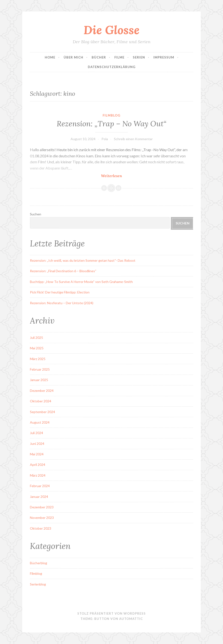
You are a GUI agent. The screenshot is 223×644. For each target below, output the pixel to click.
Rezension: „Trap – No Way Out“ (111, 124)
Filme (119, 57)
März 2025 (38, 359)
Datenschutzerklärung (112, 67)
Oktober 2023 (41, 528)
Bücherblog (39, 563)
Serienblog (38, 584)
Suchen (36, 214)
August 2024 (40, 422)
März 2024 (38, 475)
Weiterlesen (121, 176)
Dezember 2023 (42, 507)
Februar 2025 (40, 369)
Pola (105, 139)
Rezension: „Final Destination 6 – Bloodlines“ (63, 271)
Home (50, 57)
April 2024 (38, 465)
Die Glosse (111, 30)
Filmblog (111, 115)
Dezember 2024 (42, 391)
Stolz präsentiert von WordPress (111, 613)
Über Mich (73, 57)
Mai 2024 (37, 454)
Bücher (99, 57)
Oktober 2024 (41, 401)
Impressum (164, 57)
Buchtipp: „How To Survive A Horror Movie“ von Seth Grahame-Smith (81, 282)
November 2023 (42, 518)
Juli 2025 (36, 338)
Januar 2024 (39, 497)
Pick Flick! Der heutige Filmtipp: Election (60, 292)
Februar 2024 (40, 486)
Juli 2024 (36, 433)
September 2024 (42, 412)
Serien (139, 57)
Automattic (131, 619)
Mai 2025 (37, 348)
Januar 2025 (39, 380)
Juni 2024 (37, 444)
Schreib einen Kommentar (133, 139)
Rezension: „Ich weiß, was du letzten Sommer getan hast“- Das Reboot (83, 260)
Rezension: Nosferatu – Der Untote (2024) (62, 303)
